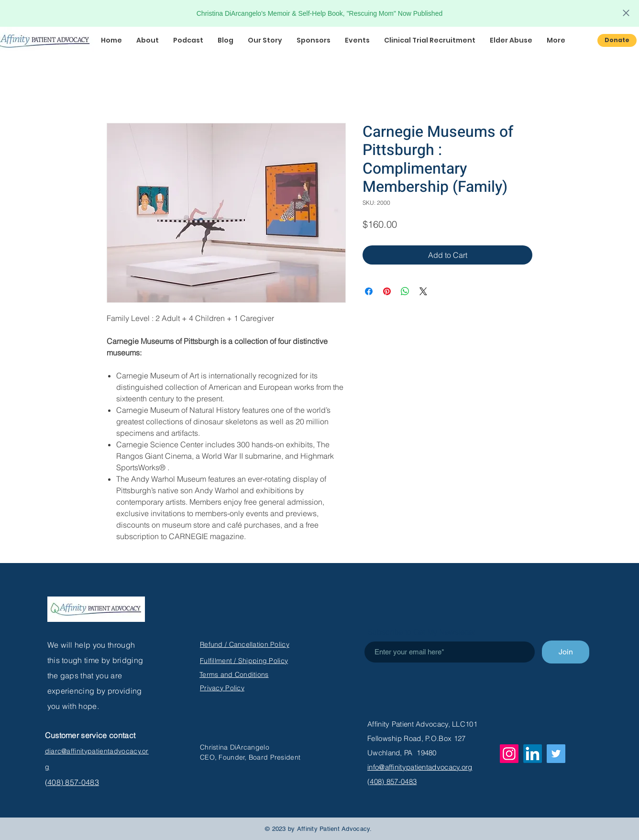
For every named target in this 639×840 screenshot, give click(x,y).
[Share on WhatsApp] (405, 291)
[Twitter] (556, 754)
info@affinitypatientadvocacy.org (420, 767)
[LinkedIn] (533, 754)
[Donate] (617, 40)
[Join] (566, 652)
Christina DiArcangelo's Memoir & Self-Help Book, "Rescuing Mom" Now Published (319, 13)
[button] (188, 40)
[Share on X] (423, 291)
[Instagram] (509, 754)
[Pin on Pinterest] (387, 291)
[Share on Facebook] (369, 291)
